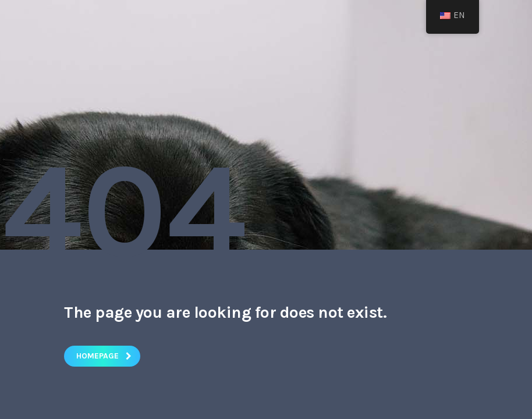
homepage (104, 356)
